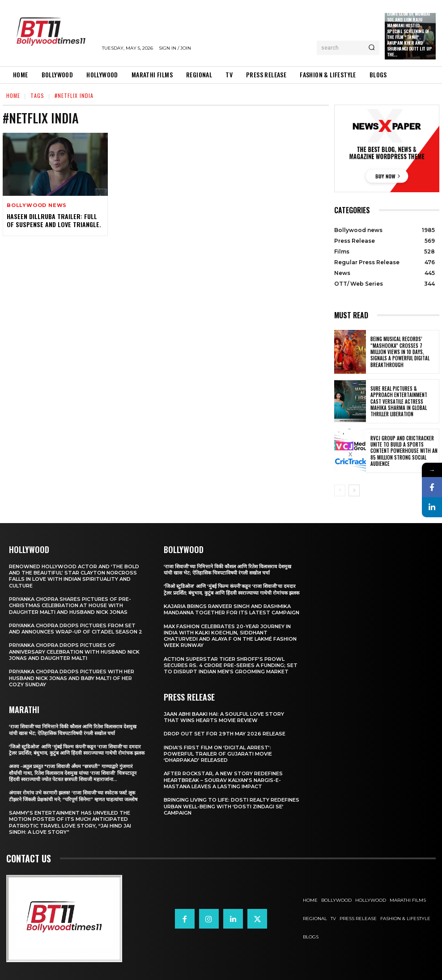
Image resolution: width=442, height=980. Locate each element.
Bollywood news (37, 205)
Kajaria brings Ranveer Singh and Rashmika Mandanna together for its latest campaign (232, 609)
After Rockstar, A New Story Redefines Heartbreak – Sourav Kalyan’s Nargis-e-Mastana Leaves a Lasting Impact (223, 780)
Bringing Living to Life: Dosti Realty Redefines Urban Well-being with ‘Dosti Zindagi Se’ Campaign (232, 806)
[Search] (372, 48)
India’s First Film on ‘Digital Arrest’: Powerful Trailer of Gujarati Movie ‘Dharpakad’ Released (218, 754)
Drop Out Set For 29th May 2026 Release (225, 734)
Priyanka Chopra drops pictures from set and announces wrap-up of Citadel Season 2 (76, 629)
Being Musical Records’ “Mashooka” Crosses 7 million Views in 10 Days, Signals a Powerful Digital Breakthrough (400, 352)
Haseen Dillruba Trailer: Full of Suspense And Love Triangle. (54, 220)
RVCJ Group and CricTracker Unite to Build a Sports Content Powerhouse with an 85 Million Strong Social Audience (404, 451)
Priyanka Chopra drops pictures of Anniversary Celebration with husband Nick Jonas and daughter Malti (74, 652)
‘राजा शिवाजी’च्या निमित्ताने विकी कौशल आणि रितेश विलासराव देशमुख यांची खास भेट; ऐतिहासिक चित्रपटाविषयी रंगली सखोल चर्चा (73, 730)
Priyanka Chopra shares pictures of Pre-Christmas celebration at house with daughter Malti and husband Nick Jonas (70, 606)
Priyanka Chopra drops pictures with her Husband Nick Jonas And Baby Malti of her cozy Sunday (72, 678)
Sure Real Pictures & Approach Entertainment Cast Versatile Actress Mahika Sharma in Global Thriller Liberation (399, 401)
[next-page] (354, 490)
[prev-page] (340, 490)
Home (13, 95)
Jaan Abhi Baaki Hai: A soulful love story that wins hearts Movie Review (224, 717)
